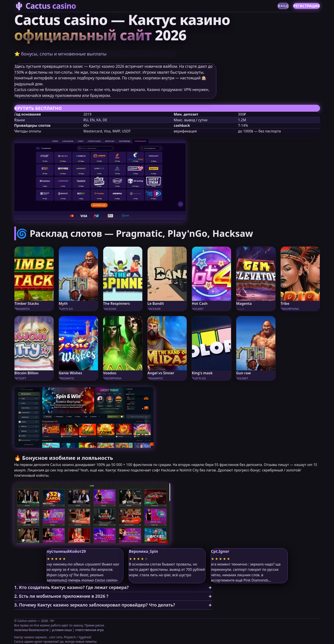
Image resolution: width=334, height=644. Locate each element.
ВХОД (283, 6)
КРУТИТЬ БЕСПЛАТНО (38, 108)
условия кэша (62, 630)
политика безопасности (31, 630)
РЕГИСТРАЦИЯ (307, 6)
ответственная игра (89, 630)
